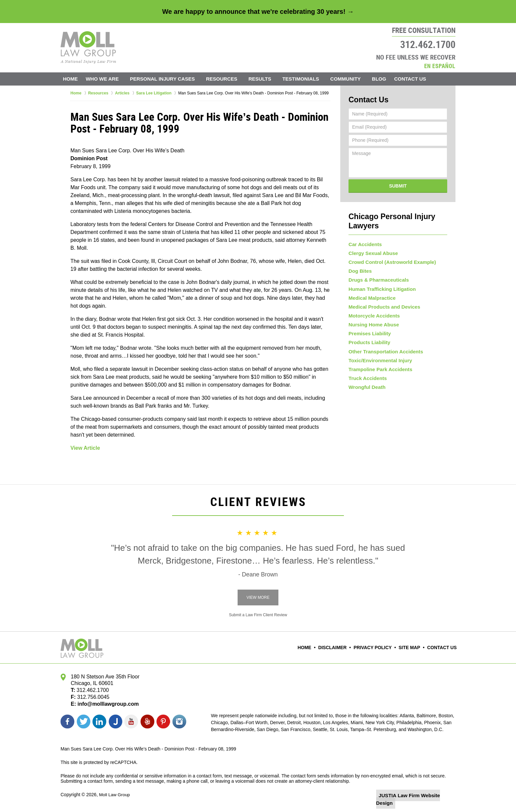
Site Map (412, 647)
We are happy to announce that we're (258, 12)
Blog (386, 79)
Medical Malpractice (370, 296)
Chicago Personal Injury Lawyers (398, 214)
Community (352, 79)
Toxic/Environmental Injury (378, 369)
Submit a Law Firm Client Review (258, 615)
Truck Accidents (366, 390)
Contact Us (420, 79)
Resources (228, 79)
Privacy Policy (377, 647)
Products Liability (368, 348)
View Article (85, 448)
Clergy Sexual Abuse (371, 243)
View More (258, 597)
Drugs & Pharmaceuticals (376, 275)
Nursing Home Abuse (372, 327)
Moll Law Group (115, 795)
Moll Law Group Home (88, 47)
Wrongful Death (366, 400)
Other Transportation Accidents (383, 358)
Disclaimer (340, 647)
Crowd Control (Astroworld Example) (389, 254)
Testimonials (307, 79)
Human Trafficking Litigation (380, 285)
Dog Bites (359, 264)
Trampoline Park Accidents (378, 379)
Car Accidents (364, 233)
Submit (398, 184)
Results (266, 79)
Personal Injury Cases (169, 79)
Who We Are (109, 79)
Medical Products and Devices (382, 306)
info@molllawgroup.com (105, 704)
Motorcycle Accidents (372, 317)
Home (74, 79)
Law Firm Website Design (420, 795)
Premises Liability (368, 338)
